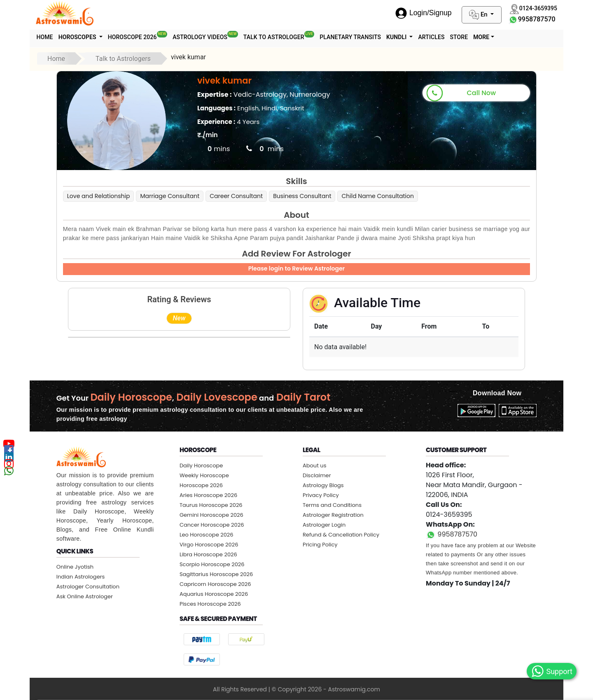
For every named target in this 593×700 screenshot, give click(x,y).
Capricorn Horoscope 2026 (215, 584)
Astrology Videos (214, 36)
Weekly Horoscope (204, 475)
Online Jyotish (75, 567)
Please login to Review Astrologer (297, 268)
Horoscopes (82, 37)
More (505, 37)
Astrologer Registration (333, 515)
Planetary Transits (364, 37)
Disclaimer (317, 475)
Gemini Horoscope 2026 (211, 515)
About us (315, 465)
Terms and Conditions (332, 505)
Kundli (413, 37)
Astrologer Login (324, 525)
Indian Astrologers (81, 577)
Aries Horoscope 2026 (208, 495)
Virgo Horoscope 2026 (209, 545)
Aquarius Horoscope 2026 (214, 594)
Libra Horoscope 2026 (208, 554)
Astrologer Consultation (88, 587)
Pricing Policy (320, 545)
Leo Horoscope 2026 (207, 535)
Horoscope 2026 (144, 36)
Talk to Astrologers (123, 59)
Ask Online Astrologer (85, 596)
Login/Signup (423, 13)
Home (46, 37)
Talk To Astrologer (290, 36)
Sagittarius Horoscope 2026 (216, 574)
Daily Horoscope (201, 465)
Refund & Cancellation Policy (341, 535)
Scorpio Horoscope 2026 (212, 564)
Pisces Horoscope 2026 (210, 604)
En (479, 15)
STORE (480, 37)
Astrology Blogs (323, 485)
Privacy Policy (321, 495)
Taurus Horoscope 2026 (211, 505)
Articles (450, 37)
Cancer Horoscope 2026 (212, 525)
